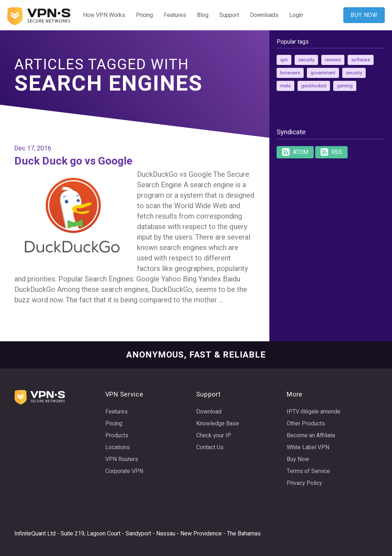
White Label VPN (308, 447)
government (323, 73)
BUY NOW (364, 15)
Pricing (144, 15)
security (306, 60)
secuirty (354, 73)
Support (229, 15)
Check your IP (214, 435)
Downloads (264, 15)
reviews (333, 60)
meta (285, 86)
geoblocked (314, 86)
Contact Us (210, 447)
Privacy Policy (304, 483)
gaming (345, 86)
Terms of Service (308, 471)
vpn (284, 60)
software (361, 60)
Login (296, 15)
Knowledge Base (218, 424)
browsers (290, 73)
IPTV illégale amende (314, 412)
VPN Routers (122, 459)
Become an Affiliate (311, 435)
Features (175, 15)
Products (117, 435)
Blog (203, 15)
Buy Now (298, 459)
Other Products (306, 424)
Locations (118, 447)
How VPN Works (104, 15)
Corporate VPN (124, 471)
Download (209, 412)
